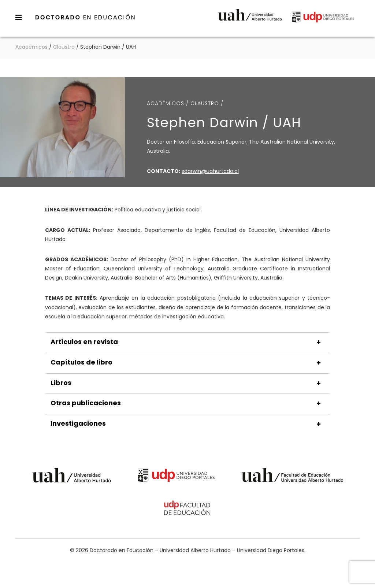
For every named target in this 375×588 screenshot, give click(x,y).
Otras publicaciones (86, 403)
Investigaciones (78, 424)
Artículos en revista (84, 342)
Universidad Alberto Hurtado (250, 20)
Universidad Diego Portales (323, 20)
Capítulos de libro (81, 362)
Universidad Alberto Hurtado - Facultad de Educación (292, 476)
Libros (61, 383)
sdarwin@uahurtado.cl (210, 171)
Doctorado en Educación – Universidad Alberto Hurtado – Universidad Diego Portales (85, 17)
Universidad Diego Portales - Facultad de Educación (187, 509)
